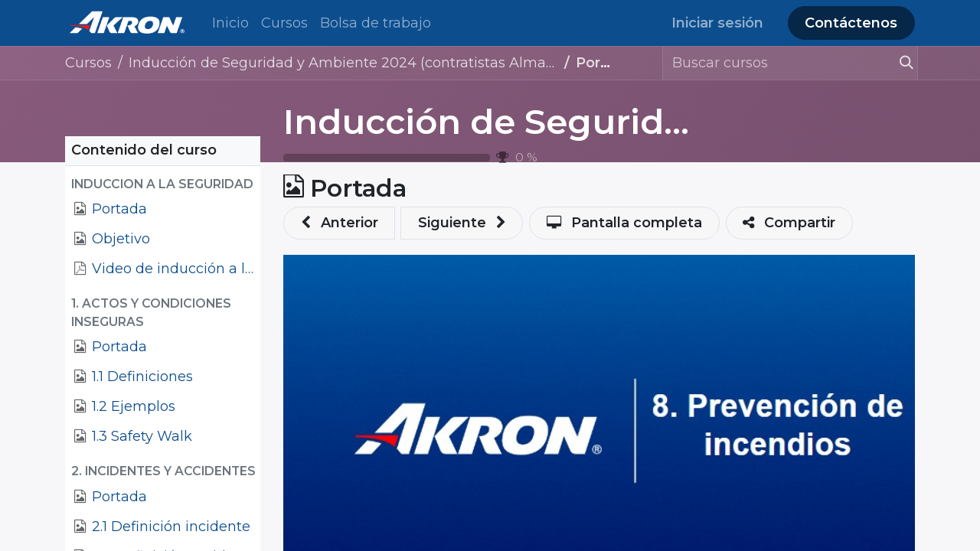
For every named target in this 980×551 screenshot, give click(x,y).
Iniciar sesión (717, 23)
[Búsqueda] (900, 63)
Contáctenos (851, 23)
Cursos (88, 63)
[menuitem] (230, 23)
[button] (163, 184)
